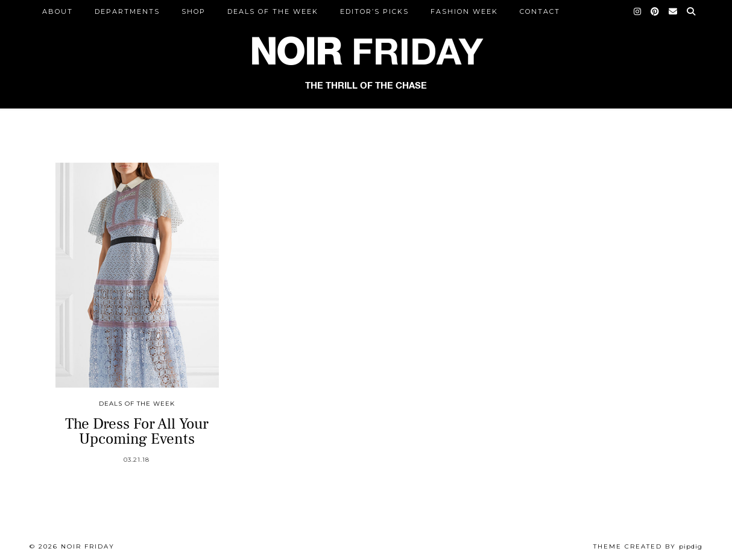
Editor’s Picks (374, 11)
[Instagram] (638, 11)
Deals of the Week (273, 11)
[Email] (674, 11)
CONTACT (540, 11)
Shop (194, 11)
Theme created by (648, 546)
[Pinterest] (655, 11)
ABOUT (58, 11)
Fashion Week (464, 11)
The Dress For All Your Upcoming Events (137, 431)
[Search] (692, 11)
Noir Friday (88, 546)
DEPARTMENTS (127, 11)
